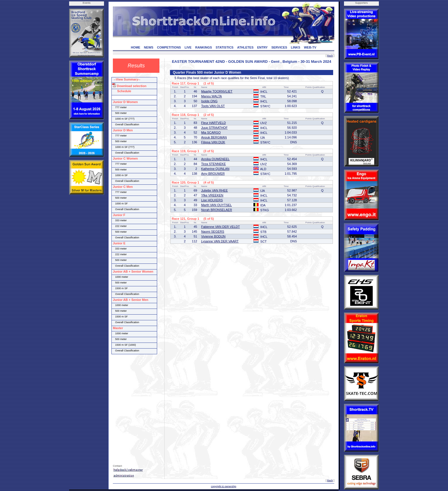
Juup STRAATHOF (214, 128)
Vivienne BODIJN (213, 236)
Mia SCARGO (211, 132)
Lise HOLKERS (212, 200)
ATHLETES (245, 47)
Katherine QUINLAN (215, 169)
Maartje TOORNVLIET (217, 91)
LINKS (296, 47)
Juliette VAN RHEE (214, 190)
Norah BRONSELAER (217, 210)
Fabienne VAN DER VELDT (221, 227)
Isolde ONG (209, 101)
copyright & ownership (224, 486)
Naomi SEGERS (213, 232)
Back (330, 56)
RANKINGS (204, 47)
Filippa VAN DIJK (213, 142)
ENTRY (262, 47)
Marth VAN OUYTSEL (216, 205)
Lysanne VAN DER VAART (220, 241)
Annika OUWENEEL (215, 159)
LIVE (188, 47)
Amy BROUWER (213, 174)
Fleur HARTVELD (214, 123)
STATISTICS (225, 47)
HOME (136, 47)
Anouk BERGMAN (214, 137)
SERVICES (279, 47)
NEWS (149, 47)
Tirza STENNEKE (213, 164)
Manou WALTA (212, 96)
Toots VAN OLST (213, 106)
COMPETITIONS (169, 47)
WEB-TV (310, 47)
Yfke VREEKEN (212, 195)
